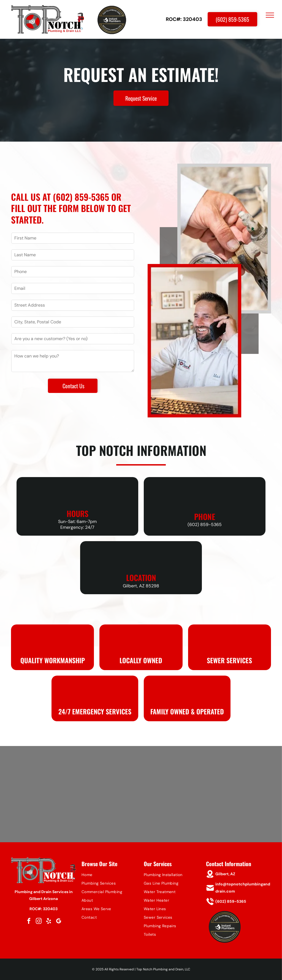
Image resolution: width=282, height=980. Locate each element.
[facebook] (29, 922)
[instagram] (39, 922)
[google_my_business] (58, 922)
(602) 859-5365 (81, 197)
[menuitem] (110, 875)
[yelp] (48, 922)
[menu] (270, 15)
